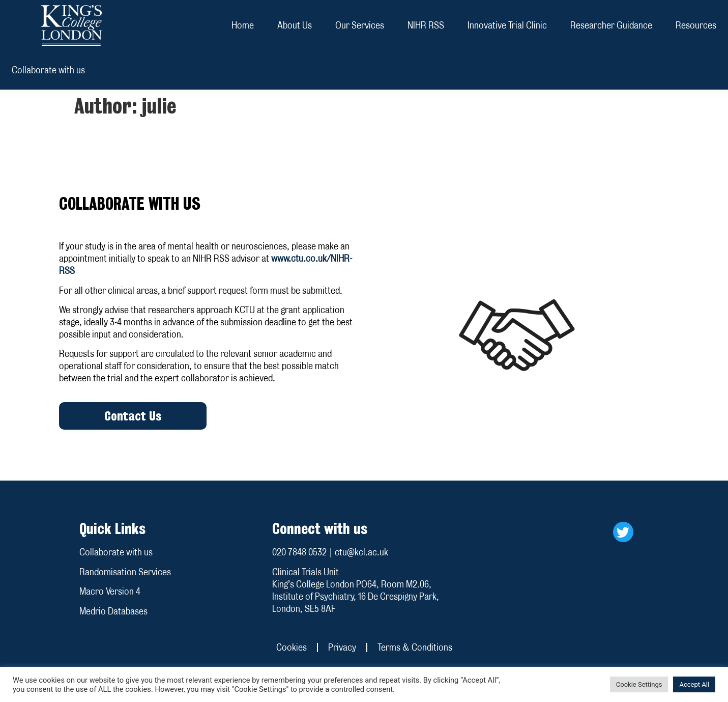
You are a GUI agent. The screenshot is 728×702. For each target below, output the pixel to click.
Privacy (342, 647)
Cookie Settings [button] (639, 684)
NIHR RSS (426, 25)
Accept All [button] (694, 684)
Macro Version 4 (110, 591)
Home (243, 25)
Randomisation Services (125, 572)
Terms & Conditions (415, 647)
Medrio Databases (113, 611)
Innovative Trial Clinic (507, 25)
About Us (295, 25)
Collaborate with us (48, 70)
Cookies (292, 647)
